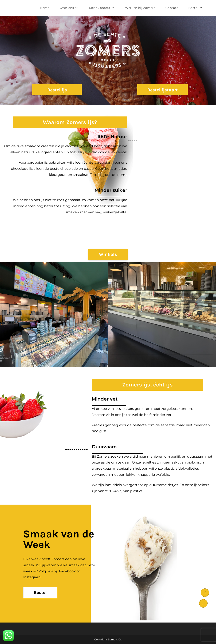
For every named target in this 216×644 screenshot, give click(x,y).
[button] (203, 592)
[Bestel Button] (40, 592)
